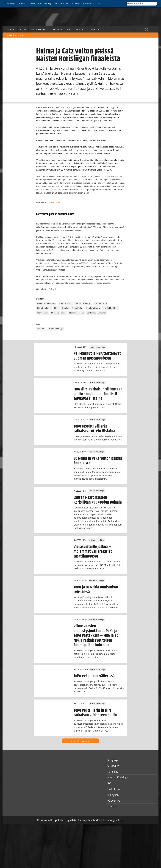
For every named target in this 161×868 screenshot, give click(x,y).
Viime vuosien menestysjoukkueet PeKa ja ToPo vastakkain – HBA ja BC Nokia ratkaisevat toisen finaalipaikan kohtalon (96, 636)
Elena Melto (77, 308)
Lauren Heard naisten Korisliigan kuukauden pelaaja (98, 500)
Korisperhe (56, 29)
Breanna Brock (65, 303)
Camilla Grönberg (83, 303)
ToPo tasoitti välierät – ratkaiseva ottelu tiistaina (94, 429)
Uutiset (80, 29)
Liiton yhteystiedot (89, 820)
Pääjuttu (41, 329)
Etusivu (11, 29)
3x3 (55, 4)
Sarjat (23, 29)
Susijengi (11, 4)
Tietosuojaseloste (113, 820)
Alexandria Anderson (46, 303)
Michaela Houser (59, 313)
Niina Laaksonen (77, 313)
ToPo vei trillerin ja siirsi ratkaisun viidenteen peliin (95, 713)
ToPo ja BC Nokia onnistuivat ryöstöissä (96, 590)
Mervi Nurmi (43, 313)
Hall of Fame (64, 4)
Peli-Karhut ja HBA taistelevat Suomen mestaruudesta (97, 356)
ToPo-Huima (54, 202)
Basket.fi (10, 35)
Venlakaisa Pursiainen (97, 313)
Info (69, 29)
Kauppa (97, 4)
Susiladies (21, 4)
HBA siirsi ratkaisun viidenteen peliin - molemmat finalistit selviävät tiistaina (98, 394)
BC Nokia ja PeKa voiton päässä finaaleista (98, 461)
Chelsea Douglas (61, 308)
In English (76, 4)
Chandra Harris (100, 303)
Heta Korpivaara (93, 308)
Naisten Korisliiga (44, 4)
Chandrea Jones (44, 308)
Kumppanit (94, 29)
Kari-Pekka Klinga (111, 308)
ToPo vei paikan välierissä (94, 676)
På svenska (87, 4)
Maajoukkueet (38, 29)
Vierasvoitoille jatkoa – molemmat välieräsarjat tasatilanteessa (93, 552)
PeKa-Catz (54, 289)
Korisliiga (31, 4)
